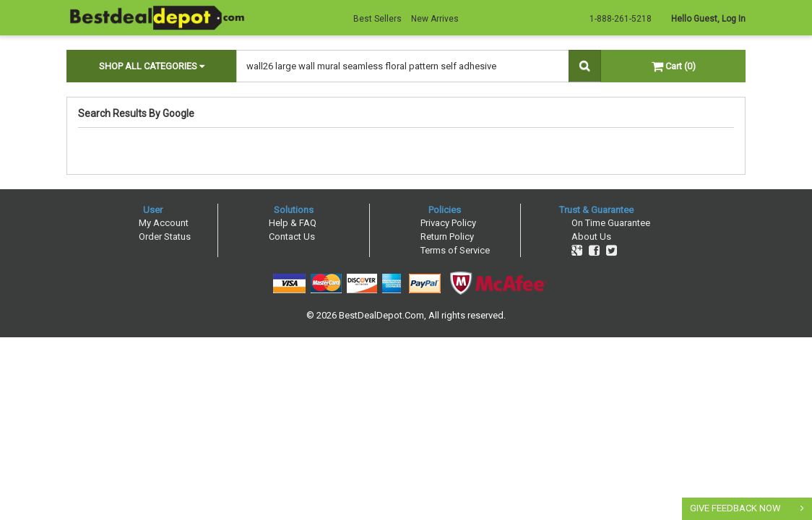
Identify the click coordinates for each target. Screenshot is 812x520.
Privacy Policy (448, 223)
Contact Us (292, 237)
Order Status (165, 237)
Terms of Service (455, 250)
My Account (164, 223)
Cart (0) (674, 66)
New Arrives (435, 19)
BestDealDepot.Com (381, 315)
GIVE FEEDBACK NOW (735, 508)
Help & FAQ (293, 223)
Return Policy (447, 237)
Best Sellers (377, 19)
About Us (591, 237)
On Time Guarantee (611, 223)
